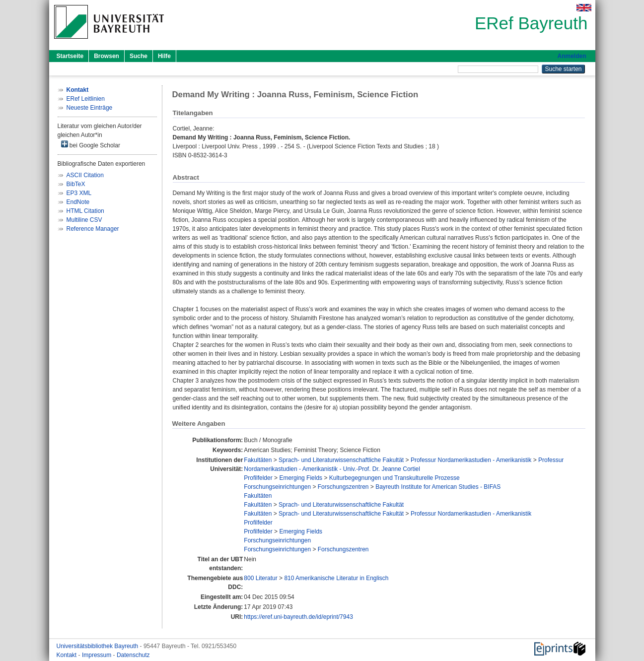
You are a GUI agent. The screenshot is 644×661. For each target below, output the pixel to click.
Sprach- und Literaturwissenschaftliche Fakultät (341, 460)
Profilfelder (258, 478)
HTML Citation (85, 211)
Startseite (70, 56)
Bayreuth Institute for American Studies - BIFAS (438, 487)
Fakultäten (258, 460)
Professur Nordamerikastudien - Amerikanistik (471, 460)
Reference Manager (93, 229)
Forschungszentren (343, 487)
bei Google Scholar (91, 145)
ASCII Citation (85, 175)
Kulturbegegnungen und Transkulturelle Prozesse (394, 478)
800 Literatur (260, 578)
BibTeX (76, 184)
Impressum (98, 655)
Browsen (107, 56)
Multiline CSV (84, 220)
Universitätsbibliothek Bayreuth (98, 646)
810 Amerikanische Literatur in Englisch (336, 578)
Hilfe (164, 56)
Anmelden (572, 56)
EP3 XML (79, 193)
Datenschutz (133, 655)
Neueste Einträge (90, 108)
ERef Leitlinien (86, 99)
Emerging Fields (301, 478)
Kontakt (68, 655)
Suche (139, 56)
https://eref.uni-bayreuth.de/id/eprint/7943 (298, 617)
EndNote (78, 202)
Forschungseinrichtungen (277, 487)
